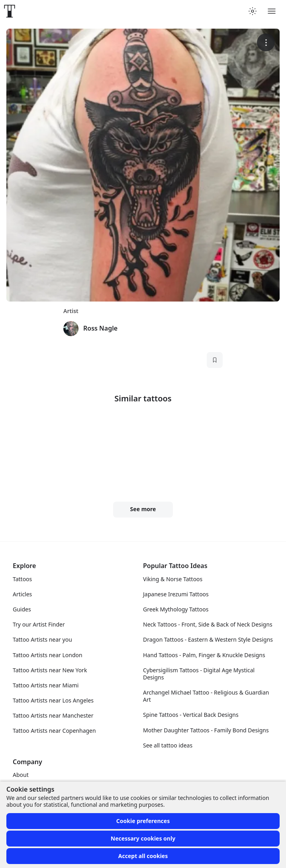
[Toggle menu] (272, 11)
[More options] (266, 42)
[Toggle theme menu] (253, 11)
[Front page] (10, 11)
